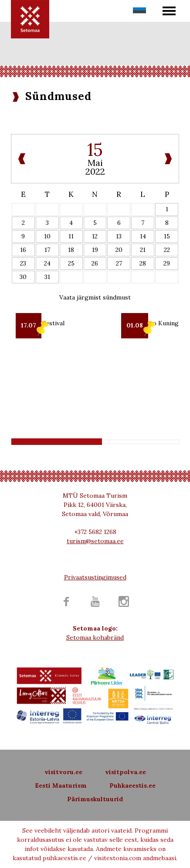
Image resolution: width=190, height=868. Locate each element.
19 (95, 250)
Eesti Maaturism (61, 785)
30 (23, 277)
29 (167, 263)
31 (47, 277)
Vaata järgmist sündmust (95, 297)
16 (23, 250)
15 (167, 236)
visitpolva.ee (126, 772)
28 (143, 263)
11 (71, 236)
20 (119, 250)
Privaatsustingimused (95, 577)
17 (47, 250)
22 (167, 250)
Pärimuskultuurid (95, 799)
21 (143, 250)
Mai (95, 163)
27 (119, 263)
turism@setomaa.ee (95, 541)
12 (95, 236)
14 (143, 236)
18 (71, 250)
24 (47, 263)
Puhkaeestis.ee (132, 785)
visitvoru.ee (63, 772)
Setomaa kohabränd (95, 637)
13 (119, 236)
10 (47, 236)
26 (95, 263)
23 (23, 263)
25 (71, 263)
